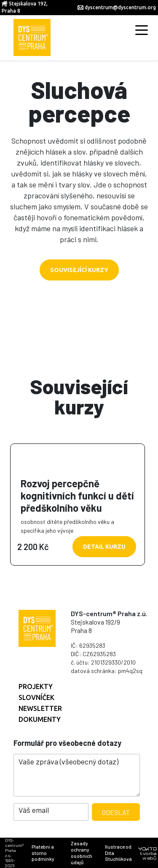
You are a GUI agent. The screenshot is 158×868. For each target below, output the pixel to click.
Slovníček (36, 697)
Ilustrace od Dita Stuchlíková (118, 853)
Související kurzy (79, 270)
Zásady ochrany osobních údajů (82, 852)
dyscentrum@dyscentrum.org (120, 7)
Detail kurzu (104, 547)
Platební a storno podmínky (43, 853)
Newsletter (40, 708)
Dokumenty (40, 719)
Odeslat (116, 812)
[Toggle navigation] (142, 29)
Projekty (36, 686)
